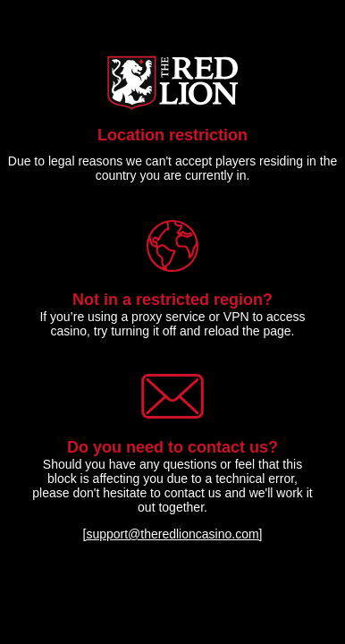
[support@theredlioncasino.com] (173, 534)
